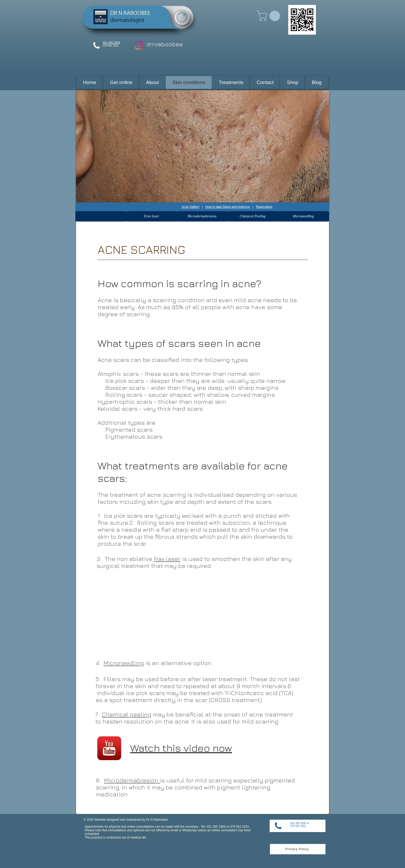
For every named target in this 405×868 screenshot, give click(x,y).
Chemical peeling (127, 714)
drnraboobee (165, 44)
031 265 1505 (111, 42)
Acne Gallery (190, 207)
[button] (270, 16)
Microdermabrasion (132, 780)
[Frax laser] (152, 216)
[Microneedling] (303, 216)
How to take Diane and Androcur (228, 207)
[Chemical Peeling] (253, 216)
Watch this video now (181, 748)
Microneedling (124, 663)
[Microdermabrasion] (202, 216)
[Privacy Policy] (298, 849)
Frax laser (167, 559)
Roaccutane (264, 207)
